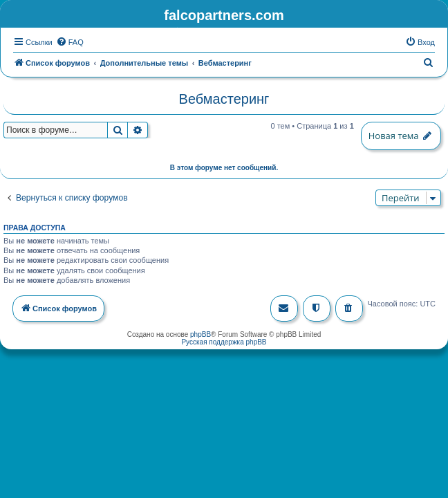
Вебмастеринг (224, 98)
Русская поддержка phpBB (224, 341)
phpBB (200, 333)
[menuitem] (70, 41)
